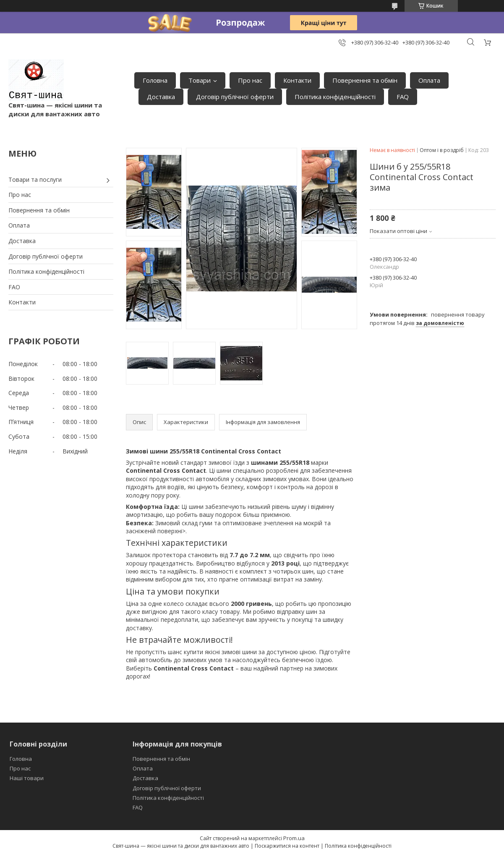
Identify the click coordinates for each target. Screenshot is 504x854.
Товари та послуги (35, 179)
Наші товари (27, 778)
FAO (14, 287)
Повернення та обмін (365, 80)
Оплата (429, 80)
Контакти (297, 80)
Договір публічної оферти (235, 97)
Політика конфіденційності (335, 97)
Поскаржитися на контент (287, 846)
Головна (155, 80)
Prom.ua (294, 838)
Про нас (250, 80)
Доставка (161, 97)
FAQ (403, 97)
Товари (200, 80)
